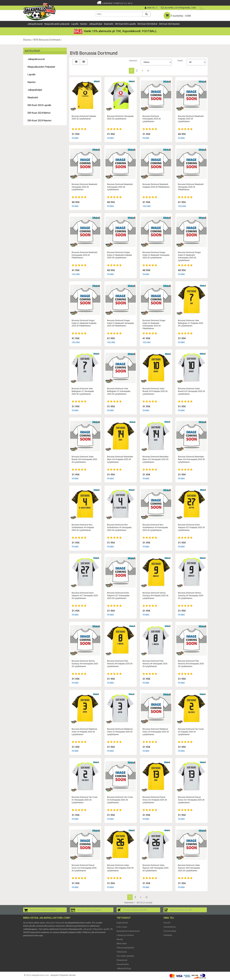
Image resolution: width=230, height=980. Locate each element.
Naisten (84, 24)
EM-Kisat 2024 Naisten (169, 24)
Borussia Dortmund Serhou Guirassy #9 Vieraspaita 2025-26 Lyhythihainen (191, 596)
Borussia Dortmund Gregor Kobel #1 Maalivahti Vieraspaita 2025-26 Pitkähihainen (120, 323)
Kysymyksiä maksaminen (128, 931)
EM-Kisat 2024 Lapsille (125, 24)
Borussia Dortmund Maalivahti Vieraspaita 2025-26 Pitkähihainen (191, 187)
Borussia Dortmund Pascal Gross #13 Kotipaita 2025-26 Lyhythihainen (155, 800)
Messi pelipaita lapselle (181, 910)
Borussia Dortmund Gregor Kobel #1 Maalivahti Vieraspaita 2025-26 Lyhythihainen (156, 255)
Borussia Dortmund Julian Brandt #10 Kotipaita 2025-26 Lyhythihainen (155, 391)
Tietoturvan (122, 952)
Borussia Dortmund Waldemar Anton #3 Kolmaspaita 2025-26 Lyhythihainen (156, 732)
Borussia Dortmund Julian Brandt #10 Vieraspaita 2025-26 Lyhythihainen (191, 391)
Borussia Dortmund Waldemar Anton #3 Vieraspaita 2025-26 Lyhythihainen (120, 732)
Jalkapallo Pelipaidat (55, 923)
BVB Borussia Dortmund (47, 40)
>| (148, 71)
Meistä (120, 939)
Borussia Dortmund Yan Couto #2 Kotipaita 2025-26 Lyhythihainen (191, 732)
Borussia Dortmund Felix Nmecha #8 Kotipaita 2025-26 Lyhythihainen (120, 664)
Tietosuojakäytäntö (125, 948)
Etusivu (27, 40)
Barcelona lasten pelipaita (89, 910)
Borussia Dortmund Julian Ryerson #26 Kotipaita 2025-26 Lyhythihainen (120, 868)
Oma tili (167, 923)
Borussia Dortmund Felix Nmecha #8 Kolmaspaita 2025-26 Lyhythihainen (191, 664)
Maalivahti (109, 24)
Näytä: (180, 61)
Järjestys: (133, 61)
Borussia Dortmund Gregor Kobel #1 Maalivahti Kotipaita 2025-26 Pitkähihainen (84, 323)
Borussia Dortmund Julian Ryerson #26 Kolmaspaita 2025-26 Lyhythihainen (189, 868)
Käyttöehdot (122, 923)
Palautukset (122, 960)
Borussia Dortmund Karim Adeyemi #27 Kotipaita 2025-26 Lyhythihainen (191, 527)
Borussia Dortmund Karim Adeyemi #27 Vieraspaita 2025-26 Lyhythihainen (85, 596)
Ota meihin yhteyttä (125, 956)
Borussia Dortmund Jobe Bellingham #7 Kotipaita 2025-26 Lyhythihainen (191, 323)
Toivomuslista (170, 931)
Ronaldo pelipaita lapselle (135, 910)
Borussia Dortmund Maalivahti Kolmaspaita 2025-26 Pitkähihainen (84, 255)
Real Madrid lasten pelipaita (43, 910)
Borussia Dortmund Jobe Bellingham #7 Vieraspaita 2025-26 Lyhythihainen (83, 391)
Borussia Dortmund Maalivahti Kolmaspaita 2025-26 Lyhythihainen (120, 187)
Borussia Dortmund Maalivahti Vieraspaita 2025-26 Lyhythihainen (84, 187)
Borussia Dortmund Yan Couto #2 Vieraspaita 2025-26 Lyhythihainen (85, 800)
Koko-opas (122, 927)
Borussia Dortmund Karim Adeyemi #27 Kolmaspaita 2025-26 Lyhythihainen (118, 596)
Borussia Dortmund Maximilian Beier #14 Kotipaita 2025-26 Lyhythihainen (120, 459)
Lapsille (75, 24)
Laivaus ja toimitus (125, 935)
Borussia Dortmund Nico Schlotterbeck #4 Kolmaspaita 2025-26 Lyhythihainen (155, 527)
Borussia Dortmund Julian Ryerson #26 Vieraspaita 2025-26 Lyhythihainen (156, 868)
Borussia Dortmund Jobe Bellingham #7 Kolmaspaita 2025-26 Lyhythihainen (119, 391)
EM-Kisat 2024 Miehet (147, 24)
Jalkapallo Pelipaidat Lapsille (96, 929)
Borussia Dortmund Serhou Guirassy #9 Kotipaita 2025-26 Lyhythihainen (155, 596)
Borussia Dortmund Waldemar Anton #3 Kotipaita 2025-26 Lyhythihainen (84, 732)
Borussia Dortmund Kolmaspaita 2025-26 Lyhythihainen (151, 119)
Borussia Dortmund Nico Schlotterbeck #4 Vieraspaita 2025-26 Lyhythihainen (119, 527)
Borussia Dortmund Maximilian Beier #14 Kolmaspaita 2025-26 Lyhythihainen (191, 459)
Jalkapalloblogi (124, 968)
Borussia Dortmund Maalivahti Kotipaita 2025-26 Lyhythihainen (191, 119)
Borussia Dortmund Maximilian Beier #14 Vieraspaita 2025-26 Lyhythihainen (155, 459)
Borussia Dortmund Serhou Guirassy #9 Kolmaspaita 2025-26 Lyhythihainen (85, 664)
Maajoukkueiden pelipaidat (57, 24)
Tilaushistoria (170, 927)
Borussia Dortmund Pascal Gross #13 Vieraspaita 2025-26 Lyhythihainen (191, 800)
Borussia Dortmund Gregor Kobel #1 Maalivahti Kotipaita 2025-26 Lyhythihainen (119, 255)
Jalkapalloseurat (35, 24)
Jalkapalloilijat (96, 24)
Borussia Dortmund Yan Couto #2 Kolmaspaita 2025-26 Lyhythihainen (120, 800)
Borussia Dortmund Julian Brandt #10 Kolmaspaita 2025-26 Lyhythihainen (85, 459)
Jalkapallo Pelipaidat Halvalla (63, 975)
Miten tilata (122, 943)
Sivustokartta (123, 964)
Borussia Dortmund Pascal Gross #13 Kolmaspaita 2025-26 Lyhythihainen (84, 868)
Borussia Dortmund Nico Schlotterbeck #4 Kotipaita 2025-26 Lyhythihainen (83, 527)
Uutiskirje (168, 935)
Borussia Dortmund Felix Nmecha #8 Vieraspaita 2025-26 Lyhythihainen (155, 664)
